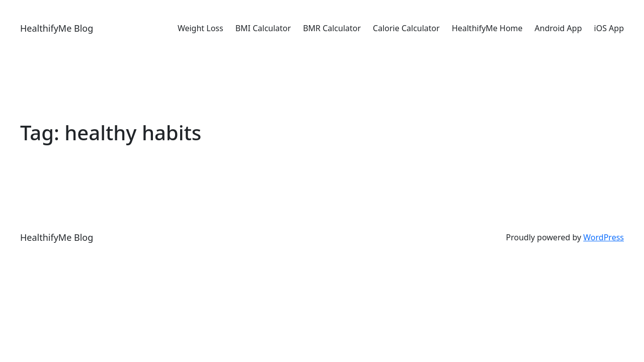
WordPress (603, 237)
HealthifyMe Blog (57, 28)
